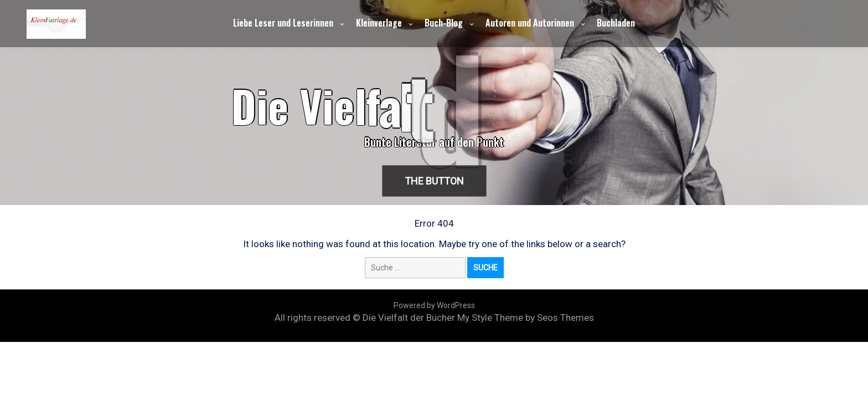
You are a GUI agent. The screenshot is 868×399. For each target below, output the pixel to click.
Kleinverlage (379, 23)
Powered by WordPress (434, 305)
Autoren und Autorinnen (530, 23)
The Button (434, 181)
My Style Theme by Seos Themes (526, 318)
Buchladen (616, 23)
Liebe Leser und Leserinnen (283, 23)
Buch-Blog (444, 23)
